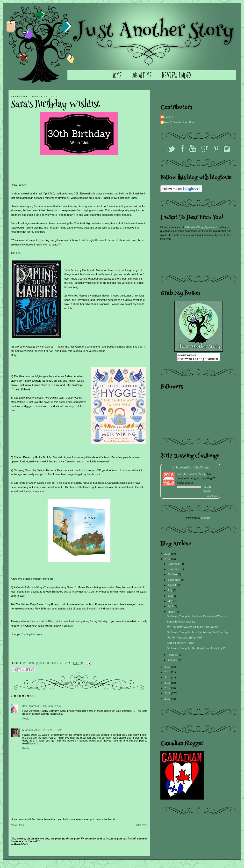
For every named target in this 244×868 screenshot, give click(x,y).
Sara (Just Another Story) (192, 475)
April (171, 608)
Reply (26, 719)
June (171, 597)
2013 (168, 684)
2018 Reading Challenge (190, 469)
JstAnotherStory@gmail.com (201, 227)
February (173, 656)
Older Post (141, 825)
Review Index (177, 76)
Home (117, 76)
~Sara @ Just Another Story (48, 663)
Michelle (28, 730)
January (173, 661)
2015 (168, 674)
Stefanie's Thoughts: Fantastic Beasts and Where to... (199, 618)
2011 (168, 695)
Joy (25, 706)
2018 (168, 555)
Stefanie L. (168, 117)
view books (213, 497)
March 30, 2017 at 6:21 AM (45, 706)
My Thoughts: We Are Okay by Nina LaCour (193, 628)
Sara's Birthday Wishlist (181, 623)
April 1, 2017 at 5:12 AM (48, 730)
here (71, 626)
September (175, 581)
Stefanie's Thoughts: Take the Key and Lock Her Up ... (199, 634)
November (174, 571)
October (173, 576)
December (174, 565)
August (172, 586)
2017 (168, 560)
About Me (142, 76)
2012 (168, 690)
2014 (168, 679)
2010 (168, 700)
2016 (168, 668)
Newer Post (18, 825)
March (172, 613)
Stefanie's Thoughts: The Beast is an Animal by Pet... (198, 650)
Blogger (205, 519)
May (171, 602)
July (170, 592)
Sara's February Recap (181, 644)
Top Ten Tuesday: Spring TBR (185, 639)
